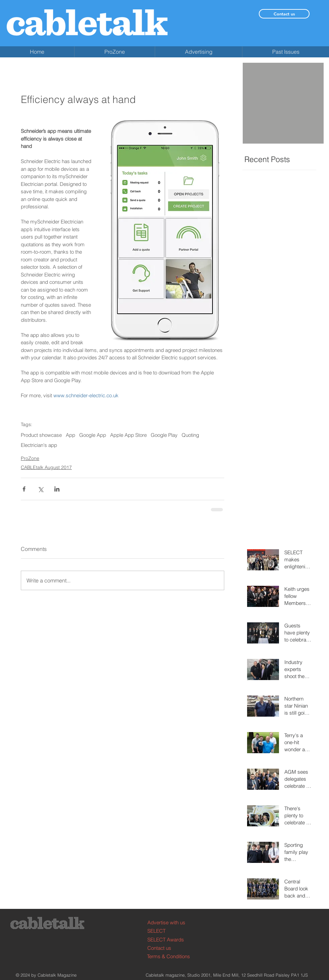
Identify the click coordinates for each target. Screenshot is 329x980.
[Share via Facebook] (24, 489)
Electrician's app (39, 445)
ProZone (30, 458)
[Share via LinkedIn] (57, 489)
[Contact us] (284, 14)
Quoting (190, 435)
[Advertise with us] (173, 922)
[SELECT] (173, 931)
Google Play (164, 435)
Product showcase (41, 435)
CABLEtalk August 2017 (46, 467)
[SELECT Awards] (173, 940)
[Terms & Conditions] (172, 956)
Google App (93, 435)
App (70, 435)
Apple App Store (128, 435)
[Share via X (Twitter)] (40, 489)
